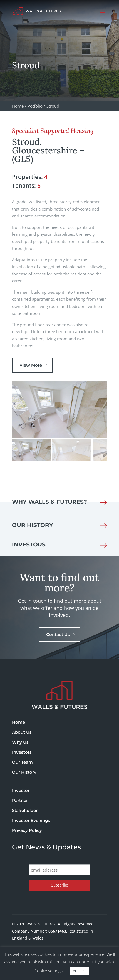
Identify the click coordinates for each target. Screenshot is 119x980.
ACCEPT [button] (79, 971)
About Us (22, 732)
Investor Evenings (31, 820)
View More (31, 365)
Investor (21, 790)
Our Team (22, 762)
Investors (22, 752)
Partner (20, 800)
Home (18, 722)
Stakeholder (25, 810)
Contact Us (58, 635)
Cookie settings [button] (49, 971)
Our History (24, 772)
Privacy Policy (27, 830)
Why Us (20, 742)
